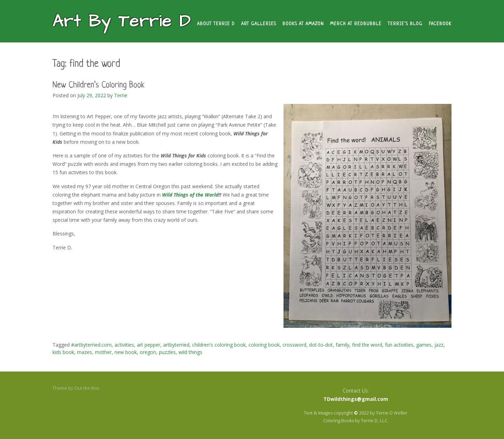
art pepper (149, 345)
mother (103, 352)
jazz (439, 345)
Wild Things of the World (190, 195)
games (424, 345)
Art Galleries (259, 24)
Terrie (121, 95)
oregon (148, 352)
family (342, 345)
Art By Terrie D (122, 22)
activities (124, 345)
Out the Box (87, 388)
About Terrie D (216, 24)
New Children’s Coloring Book (99, 85)
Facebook (440, 24)
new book (126, 352)
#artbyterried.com (91, 345)
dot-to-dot (321, 345)
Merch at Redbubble (356, 24)
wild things (190, 352)
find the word (367, 345)
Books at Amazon (303, 24)
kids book (63, 352)
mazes (85, 352)
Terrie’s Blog (405, 24)
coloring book (264, 345)
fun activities (399, 345)
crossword (294, 345)
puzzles (167, 352)
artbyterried (176, 345)
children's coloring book (219, 345)
